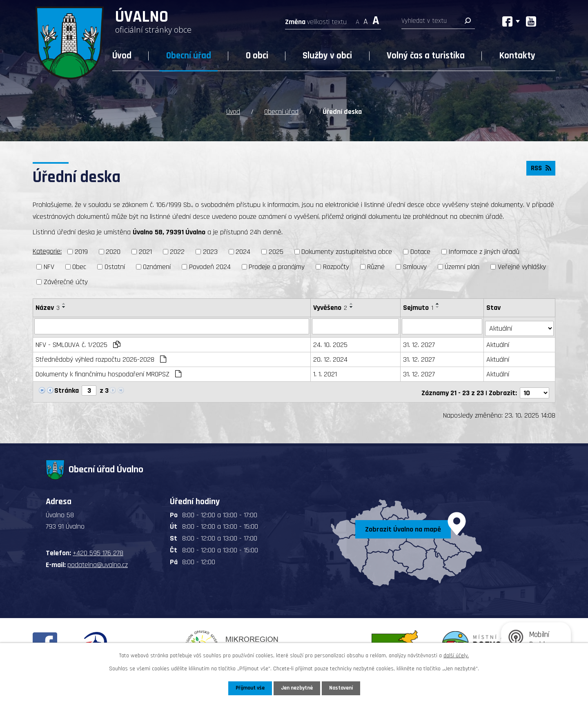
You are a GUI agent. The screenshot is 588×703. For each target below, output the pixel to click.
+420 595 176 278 (98, 549)
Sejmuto (419, 307)
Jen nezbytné (297, 688)
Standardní (366, 19)
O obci (257, 56)
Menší (357, 19)
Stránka (67, 388)
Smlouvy (415, 266)
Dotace (420, 251)
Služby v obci (327, 56)
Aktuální (499, 342)
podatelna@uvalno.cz (98, 560)
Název (48, 307)
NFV (49, 266)
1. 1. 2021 (325, 372)
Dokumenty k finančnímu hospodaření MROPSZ (108, 372)
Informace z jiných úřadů (484, 251)
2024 (243, 251)
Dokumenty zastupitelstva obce (347, 251)
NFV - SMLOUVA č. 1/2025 (78, 342)
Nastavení (343, 688)
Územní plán (462, 266)
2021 (145, 251)
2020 (113, 251)
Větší (376, 19)
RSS (540, 169)
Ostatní (115, 266)
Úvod (122, 56)
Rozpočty (336, 266)
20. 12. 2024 (331, 357)
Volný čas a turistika (426, 56)
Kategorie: (47, 251)
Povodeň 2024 (210, 266)
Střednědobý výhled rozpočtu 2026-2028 (101, 357)
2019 (81, 251)
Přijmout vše (248, 688)
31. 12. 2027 (420, 342)
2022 (177, 251)
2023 (210, 251)
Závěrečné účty (66, 281)
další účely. (456, 655)
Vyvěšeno (331, 307)
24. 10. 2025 (331, 342)
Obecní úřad (189, 56)
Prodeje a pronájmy (277, 266)
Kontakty (517, 56)
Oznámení (157, 266)
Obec (79, 266)
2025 (276, 251)
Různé (376, 266)
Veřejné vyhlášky (522, 266)
